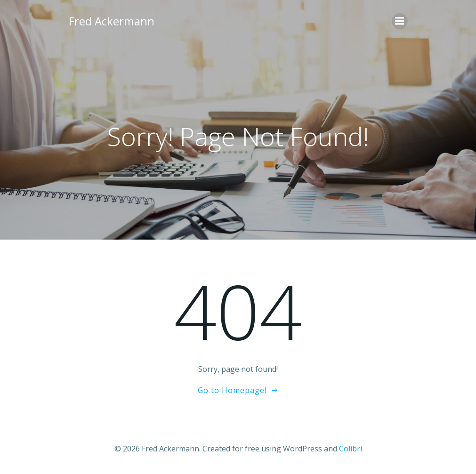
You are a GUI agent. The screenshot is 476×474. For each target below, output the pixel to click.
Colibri (351, 449)
